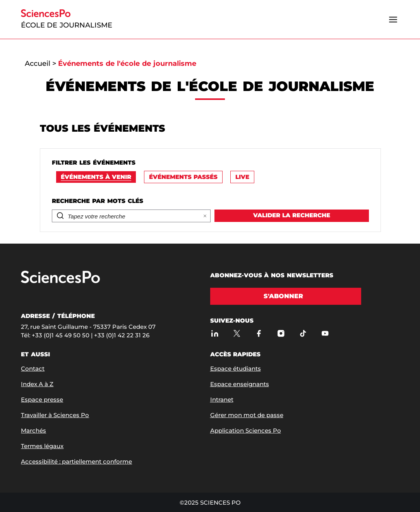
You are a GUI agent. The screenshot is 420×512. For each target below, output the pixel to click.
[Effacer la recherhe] (205, 216)
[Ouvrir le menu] (393, 19)
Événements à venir (96, 177)
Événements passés (183, 177)
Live (242, 177)
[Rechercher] (125, 216)
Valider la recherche (292, 215)
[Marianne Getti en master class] (210, 422)
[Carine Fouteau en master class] (210, 297)
